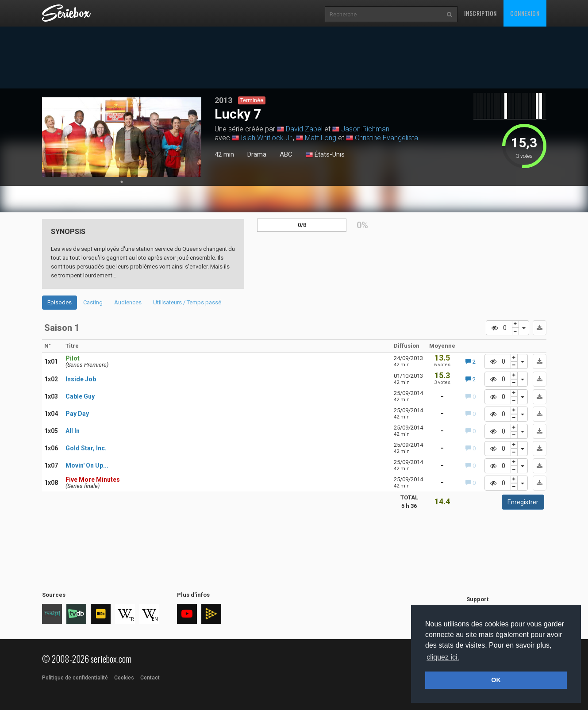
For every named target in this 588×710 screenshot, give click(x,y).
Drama (257, 154)
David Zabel (304, 129)
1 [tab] (122, 182)
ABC (286, 154)
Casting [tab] (93, 302)
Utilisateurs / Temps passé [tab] (187, 302)
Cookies (124, 678)
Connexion (525, 13)
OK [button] (496, 680)
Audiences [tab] (128, 302)
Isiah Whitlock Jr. (267, 138)
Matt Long (321, 138)
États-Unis (325, 155)
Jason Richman (365, 129)
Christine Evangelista (386, 138)
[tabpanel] (122, 137)
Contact (150, 678)
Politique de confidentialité (75, 678)
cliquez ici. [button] (443, 657)
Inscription (480, 13)
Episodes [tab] (60, 302)
